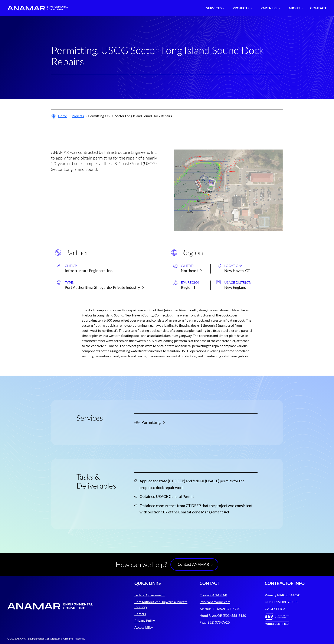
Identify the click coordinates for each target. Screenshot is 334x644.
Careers (140, 614)
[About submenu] (295, 8)
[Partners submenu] (270, 8)
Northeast (189, 271)
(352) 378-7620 (218, 622)
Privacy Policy (145, 620)
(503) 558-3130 (234, 615)
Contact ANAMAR (193, 564)
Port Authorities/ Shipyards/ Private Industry (102, 287)
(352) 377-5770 (229, 609)
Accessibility (144, 627)
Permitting (151, 422)
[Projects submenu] (242, 8)
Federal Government (150, 595)
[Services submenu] (215, 8)
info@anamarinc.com (215, 602)
